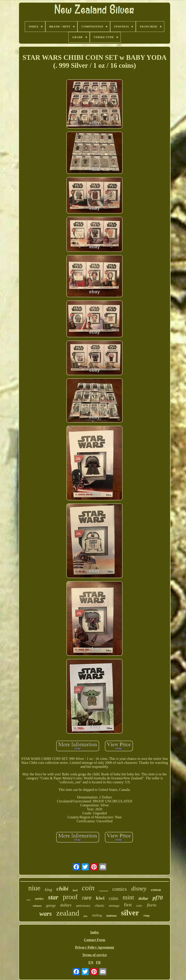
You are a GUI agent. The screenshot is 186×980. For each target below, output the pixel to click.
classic (100, 905)
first (128, 905)
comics (120, 889)
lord (75, 890)
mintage (114, 906)
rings (147, 915)
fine (86, 916)
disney (139, 889)
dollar (143, 898)
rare (87, 898)
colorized (103, 891)
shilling (97, 915)
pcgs (28, 900)
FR (98, 962)
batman (111, 916)
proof (70, 897)
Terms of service (95, 955)
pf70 (158, 898)
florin (151, 905)
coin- (139, 906)
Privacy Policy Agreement (95, 947)
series (39, 899)
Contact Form (94, 940)
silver (130, 913)
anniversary (83, 906)
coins (113, 898)
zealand (68, 913)
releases (37, 906)
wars (46, 914)
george (51, 905)
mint (128, 897)
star (53, 897)
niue (34, 888)
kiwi (100, 898)
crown (156, 890)
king (49, 890)
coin (88, 888)
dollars (66, 905)
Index (95, 932)
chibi (62, 889)
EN (91, 962)
